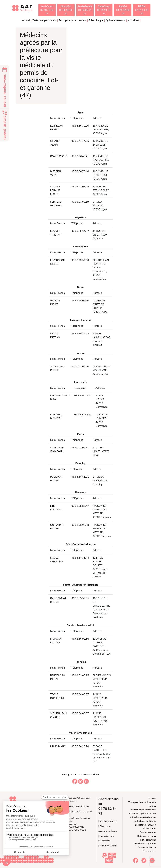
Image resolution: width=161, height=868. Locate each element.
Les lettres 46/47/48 (145, 825)
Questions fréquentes (145, 844)
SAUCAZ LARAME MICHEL (55, 190)
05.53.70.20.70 (80, 746)
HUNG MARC (58, 746)
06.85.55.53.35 (80, 598)
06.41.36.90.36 (80, 639)
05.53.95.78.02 (80, 334)
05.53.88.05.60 (80, 301)
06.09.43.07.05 (80, 187)
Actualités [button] (133, 20)
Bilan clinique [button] (96, 20)
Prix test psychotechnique (143, 810)
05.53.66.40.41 (80, 156)
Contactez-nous (148, 832)
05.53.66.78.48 (80, 171)
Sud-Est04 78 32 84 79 (123, 10)
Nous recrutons (148, 840)
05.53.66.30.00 (80, 126)
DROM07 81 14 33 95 (142, 10)
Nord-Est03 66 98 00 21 (66, 10)
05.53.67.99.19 (80, 202)
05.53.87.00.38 (80, 366)
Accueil (26, 20)
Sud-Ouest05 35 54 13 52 (104, 10)
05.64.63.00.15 (80, 675)
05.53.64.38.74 (80, 558)
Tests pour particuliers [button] (44, 20)
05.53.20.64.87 (83, 415)
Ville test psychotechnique (142, 813)
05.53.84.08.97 (80, 694)
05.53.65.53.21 (80, 477)
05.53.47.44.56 (80, 141)
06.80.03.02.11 (80, 448)
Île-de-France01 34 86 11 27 (85, 10)
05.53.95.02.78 (80, 525)
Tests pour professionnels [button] (73, 20)
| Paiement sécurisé (108, 846)
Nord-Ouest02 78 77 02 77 (47, 10)
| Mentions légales (108, 821)
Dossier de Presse (147, 847)
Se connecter (149, 851)
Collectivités (150, 828)
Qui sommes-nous (147, 836)
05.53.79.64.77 (80, 231)
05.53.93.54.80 (80, 260)
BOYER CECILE (59, 156)
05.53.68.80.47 (80, 506)
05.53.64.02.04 (83, 396)
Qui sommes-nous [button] (116, 20)
